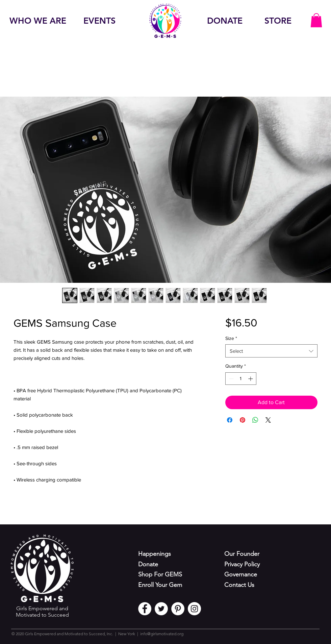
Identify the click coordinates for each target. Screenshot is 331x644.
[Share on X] (268, 420)
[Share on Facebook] (230, 420)
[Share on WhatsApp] (255, 420)
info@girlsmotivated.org (162, 634)
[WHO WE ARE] (38, 21)
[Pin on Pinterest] (243, 420)
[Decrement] (231, 379)
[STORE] (278, 21)
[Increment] (251, 379)
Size (231, 338)
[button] (316, 20)
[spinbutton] (241, 379)
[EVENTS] (99, 21)
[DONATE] (225, 21)
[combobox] (271, 351)
